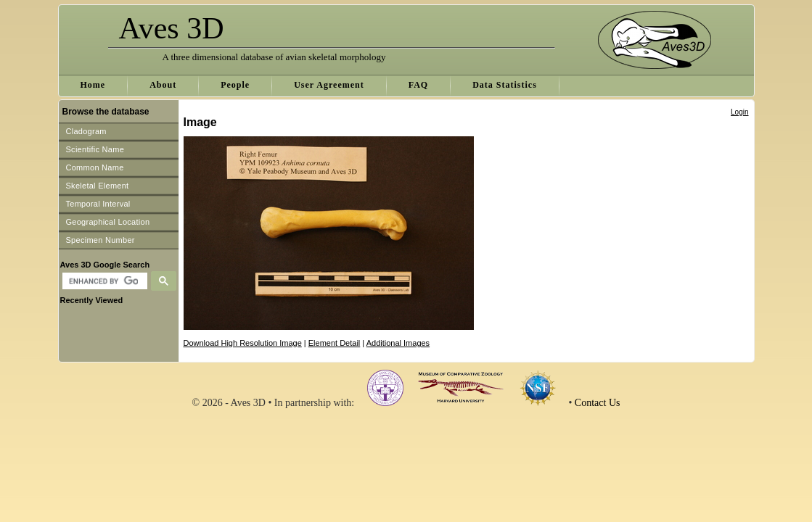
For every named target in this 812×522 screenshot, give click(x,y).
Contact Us (598, 403)
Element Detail (335, 343)
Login (739, 112)
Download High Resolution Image (243, 343)
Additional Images (398, 343)
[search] (103, 281)
